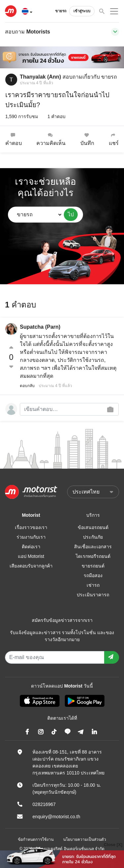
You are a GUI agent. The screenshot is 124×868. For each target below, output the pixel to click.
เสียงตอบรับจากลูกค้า (31, 566)
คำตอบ (14, 139)
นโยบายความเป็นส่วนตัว (85, 839)
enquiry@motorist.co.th (56, 817)
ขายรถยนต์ (93, 566)
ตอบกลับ (27, 386)
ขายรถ (61, 11)
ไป (71, 214)
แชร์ (114, 139)
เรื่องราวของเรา (31, 527)
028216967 (44, 804)
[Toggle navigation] (115, 32)
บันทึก (87, 139)
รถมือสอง (93, 575)
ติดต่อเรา (31, 547)
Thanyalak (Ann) (40, 77)
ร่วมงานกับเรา (31, 537)
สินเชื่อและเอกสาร (93, 547)
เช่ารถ (93, 585)
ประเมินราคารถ (93, 595)
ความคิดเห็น (51, 139)
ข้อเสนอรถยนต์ (93, 527)
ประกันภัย (93, 537)
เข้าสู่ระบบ (82, 11)
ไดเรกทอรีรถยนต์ (93, 556)
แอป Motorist (31, 556)
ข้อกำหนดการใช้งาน (36, 839)
